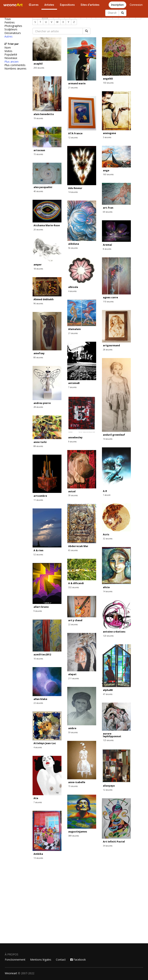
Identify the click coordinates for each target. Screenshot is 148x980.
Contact (61, 960)
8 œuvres (107, 249)
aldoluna (74, 244)
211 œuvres (74, 678)
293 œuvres (39, 68)
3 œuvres (107, 137)
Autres (8, 36)
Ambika (38, 854)
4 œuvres (72, 291)
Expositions (67, 5)
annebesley (75, 437)
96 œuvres (38, 303)
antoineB (74, 383)
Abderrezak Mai (78, 546)
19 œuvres (38, 118)
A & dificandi (76, 583)
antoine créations (114, 632)
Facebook (78, 960)
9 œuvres (72, 442)
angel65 (108, 79)
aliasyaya (109, 786)
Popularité (11, 55)
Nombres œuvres (15, 69)
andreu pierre (42, 403)
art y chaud (75, 620)
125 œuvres (108, 740)
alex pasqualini (43, 187)
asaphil (38, 64)
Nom (8, 48)
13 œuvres (38, 858)
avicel (72, 491)
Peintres (10, 22)
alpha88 (108, 690)
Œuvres (34, 5)
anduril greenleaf (114, 435)
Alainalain (74, 329)
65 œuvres (73, 550)
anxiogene (109, 133)
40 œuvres (38, 191)
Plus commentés (15, 65)
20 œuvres (38, 230)
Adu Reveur (75, 188)
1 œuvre (107, 495)
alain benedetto (44, 114)
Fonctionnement (15, 960)
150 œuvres (108, 83)
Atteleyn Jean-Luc (45, 743)
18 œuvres (38, 269)
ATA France (75, 133)
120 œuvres (108, 636)
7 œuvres (72, 387)
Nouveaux (11, 58)
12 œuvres (73, 138)
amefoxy (39, 353)
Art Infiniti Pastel (114, 842)
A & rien (38, 550)
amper (38, 265)
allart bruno (41, 607)
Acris (106, 534)
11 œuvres (38, 500)
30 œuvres (73, 495)
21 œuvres (73, 88)
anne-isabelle (77, 782)
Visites (8, 51)
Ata (36, 798)
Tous (8, 19)
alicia (106, 587)
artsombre (40, 496)
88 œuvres (38, 446)
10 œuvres (38, 659)
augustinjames (78, 832)
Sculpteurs (11, 29)
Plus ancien (11, 62)
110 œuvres (108, 302)
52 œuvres (38, 555)
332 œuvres (74, 587)
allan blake (40, 699)
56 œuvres (73, 248)
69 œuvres (108, 212)
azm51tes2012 (42, 655)
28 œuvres (108, 350)
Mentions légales (41, 960)
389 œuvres (74, 836)
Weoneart (11, 973)
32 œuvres (108, 539)
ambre (72, 728)
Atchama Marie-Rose (47, 225)
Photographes (13, 26)
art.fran (108, 208)
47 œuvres (108, 694)
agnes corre (110, 297)
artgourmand (111, 345)
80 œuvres (38, 357)
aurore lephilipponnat (112, 735)
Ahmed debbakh (44, 299)
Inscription (117, 5)
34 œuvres (108, 846)
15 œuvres (38, 154)
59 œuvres (73, 732)
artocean (39, 150)
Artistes (49, 5)
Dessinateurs (13, 33)
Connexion (136, 5)
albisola (73, 287)
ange (106, 170)
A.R (105, 491)
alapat (72, 674)
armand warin (77, 83)
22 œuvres (73, 624)
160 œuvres (108, 174)
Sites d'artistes (90, 5)
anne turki (40, 442)
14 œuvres (73, 192)
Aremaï (107, 245)
